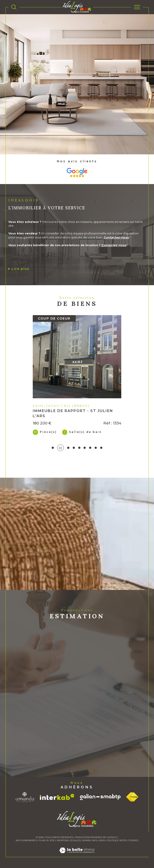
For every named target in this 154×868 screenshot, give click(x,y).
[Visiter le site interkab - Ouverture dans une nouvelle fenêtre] (57, 797)
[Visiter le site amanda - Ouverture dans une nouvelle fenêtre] (25, 797)
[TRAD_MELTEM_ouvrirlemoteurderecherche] (14, 7)
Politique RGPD (116, 840)
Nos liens (98, 840)
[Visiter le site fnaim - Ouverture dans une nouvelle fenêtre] (132, 797)
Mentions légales (68, 840)
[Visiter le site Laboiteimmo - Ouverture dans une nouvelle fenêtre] (77, 855)
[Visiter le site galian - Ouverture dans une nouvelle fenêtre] (100, 797)
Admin (86, 840)
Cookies (133, 841)
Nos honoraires (26, 840)
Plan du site (47, 840)
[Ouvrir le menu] (137, 7)
